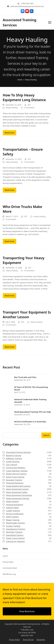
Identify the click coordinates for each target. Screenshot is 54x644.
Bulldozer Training (14, 458)
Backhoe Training (14, 455)
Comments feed (10, 568)
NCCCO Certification (15, 514)
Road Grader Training (15, 523)
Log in (5, 556)
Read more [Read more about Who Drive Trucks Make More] (10, 241)
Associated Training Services (18, 452)
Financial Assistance (15, 483)
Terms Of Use (28, 640)
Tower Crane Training (15, 538)
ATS (29, 105)
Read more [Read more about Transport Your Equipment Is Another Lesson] (10, 347)
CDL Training (12, 465)
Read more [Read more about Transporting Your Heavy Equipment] (10, 296)
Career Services (13, 461)
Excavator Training (14, 480)
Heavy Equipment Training (18, 498)
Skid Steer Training (14, 532)
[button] (50, 22)
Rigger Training (13, 520)
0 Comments (29, 108)
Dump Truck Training (15, 477)
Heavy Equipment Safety (17, 492)
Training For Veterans (15, 541)
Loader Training (13, 511)
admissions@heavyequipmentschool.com (27, 6)
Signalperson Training (16, 529)
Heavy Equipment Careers (17, 489)
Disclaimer (41, 640)
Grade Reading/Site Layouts (18, 486)
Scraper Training (13, 526)
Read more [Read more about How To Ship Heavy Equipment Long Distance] (10, 133)
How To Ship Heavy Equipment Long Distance (24, 97)
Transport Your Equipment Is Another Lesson (27, 314)
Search (46, 435)
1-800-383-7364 (27, 4)
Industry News (12, 508)
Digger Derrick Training (16, 474)
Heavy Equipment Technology (19, 495)
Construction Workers (16, 468)
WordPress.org (9, 574)
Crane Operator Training (17, 471)
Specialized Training (15, 535)
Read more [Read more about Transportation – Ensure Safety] (10, 190)
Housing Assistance (15, 505)
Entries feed (8, 562)
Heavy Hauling (12, 108)
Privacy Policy (14, 640)
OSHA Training (12, 517)
